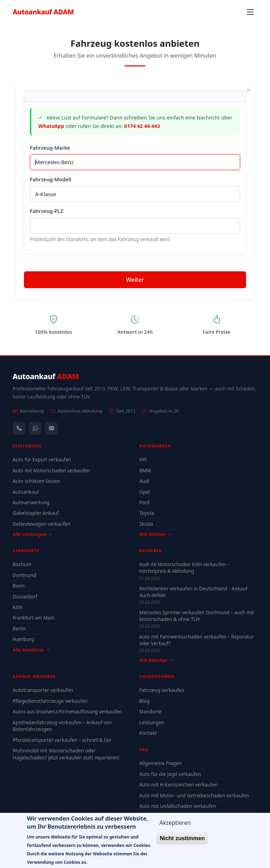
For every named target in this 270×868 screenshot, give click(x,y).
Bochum (22, 564)
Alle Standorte (31, 650)
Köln (18, 607)
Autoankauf (43, 12)
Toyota (147, 513)
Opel (144, 492)
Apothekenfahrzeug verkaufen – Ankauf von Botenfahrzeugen (62, 726)
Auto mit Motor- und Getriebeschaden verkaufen (194, 795)
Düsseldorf (25, 597)
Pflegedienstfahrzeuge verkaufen (50, 701)
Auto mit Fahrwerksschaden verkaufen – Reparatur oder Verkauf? (197, 640)
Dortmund (24, 575)
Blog (144, 701)
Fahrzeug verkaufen (162, 690)
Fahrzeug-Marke (50, 148)
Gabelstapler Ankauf (36, 513)
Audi (144, 481)
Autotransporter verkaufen (43, 690)
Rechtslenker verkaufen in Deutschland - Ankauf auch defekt (193, 592)
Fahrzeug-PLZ (47, 211)
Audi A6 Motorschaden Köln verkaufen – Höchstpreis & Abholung (184, 568)
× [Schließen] (249, 90)
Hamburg (23, 639)
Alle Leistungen (32, 534)
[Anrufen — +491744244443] (19, 428)
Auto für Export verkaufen (42, 459)
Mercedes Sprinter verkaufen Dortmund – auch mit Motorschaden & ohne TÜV (197, 616)
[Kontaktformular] (51, 428)
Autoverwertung (31, 502)
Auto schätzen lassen (36, 481)
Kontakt (148, 733)
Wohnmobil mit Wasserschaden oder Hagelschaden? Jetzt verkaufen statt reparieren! (66, 754)
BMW (145, 470)
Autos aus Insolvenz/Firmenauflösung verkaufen (67, 711)
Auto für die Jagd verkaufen (170, 774)
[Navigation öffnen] (250, 12)
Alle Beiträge (156, 660)
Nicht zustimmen (182, 843)
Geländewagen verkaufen (41, 524)
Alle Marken (155, 534)
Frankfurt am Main (34, 618)
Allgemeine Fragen (160, 763)
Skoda (146, 524)
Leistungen (152, 722)
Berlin (19, 629)
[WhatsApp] (35, 428)
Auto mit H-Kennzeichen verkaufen (178, 785)
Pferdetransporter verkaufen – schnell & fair (62, 740)
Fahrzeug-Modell (51, 179)
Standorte (150, 711)
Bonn (19, 586)
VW (143, 459)
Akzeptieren (175, 827)
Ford (144, 502)
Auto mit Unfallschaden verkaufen (178, 806)
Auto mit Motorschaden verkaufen (51, 470)
